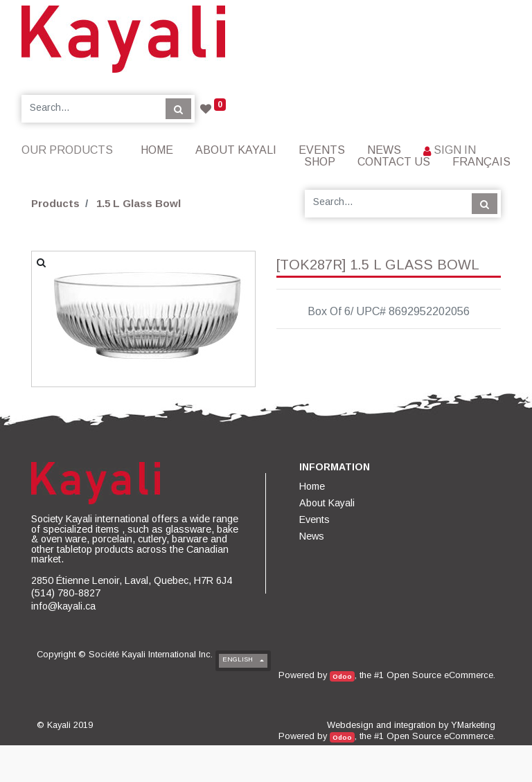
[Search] (178, 109)
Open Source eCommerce (440, 675)
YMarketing (473, 725)
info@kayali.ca (63, 606)
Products (55, 203)
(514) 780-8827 (66, 593)
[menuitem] (157, 150)
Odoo (342, 676)
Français (481, 162)
